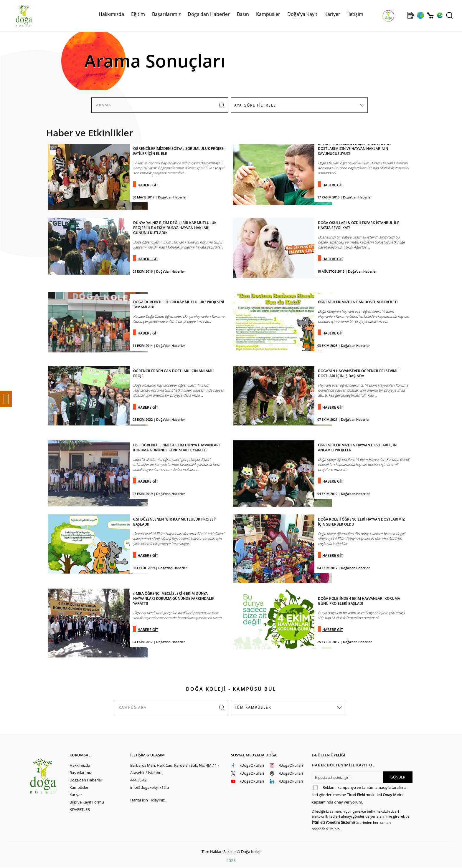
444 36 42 (138, 780)
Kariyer (332, 14)
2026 (231, 860)
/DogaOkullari (252, 765)
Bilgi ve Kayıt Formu (87, 802)
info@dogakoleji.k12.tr (150, 787)
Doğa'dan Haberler (209, 14)
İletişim (355, 14)
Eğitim (138, 14)
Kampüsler (268, 14)
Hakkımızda (111, 14)
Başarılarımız (166, 14)
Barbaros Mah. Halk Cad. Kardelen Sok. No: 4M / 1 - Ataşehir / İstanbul (175, 769)
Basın (243, 14)
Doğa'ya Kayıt (302, 14)
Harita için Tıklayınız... (149, 800)
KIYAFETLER (80, 809)
